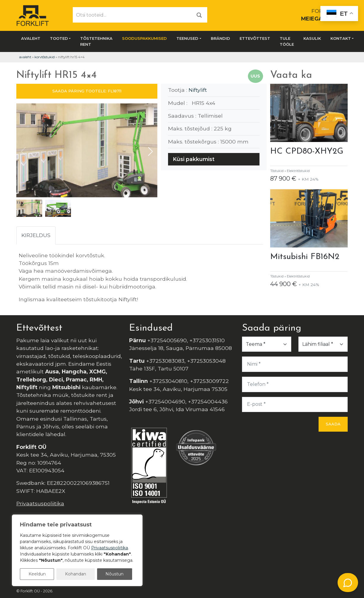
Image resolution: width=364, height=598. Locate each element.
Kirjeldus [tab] (36, 235)
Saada (333, 424)
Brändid (220, 38)
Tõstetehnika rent (96, 41)
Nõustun (114, 574)
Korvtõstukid (45, 57)
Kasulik (312, 38)
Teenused (187, 38)
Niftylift (198, 90)
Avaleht (31, 38)
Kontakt (341, 38)
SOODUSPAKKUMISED (144, 38)
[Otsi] (199, 15)
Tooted (59, 38)
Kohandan (76, 574)
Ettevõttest (255, 38)
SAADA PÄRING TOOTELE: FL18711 (87, 91)
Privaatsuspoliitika (40, 503)
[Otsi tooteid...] (132, 15)
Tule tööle (287, 41)
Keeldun (37, 574)
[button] (150, 152)
